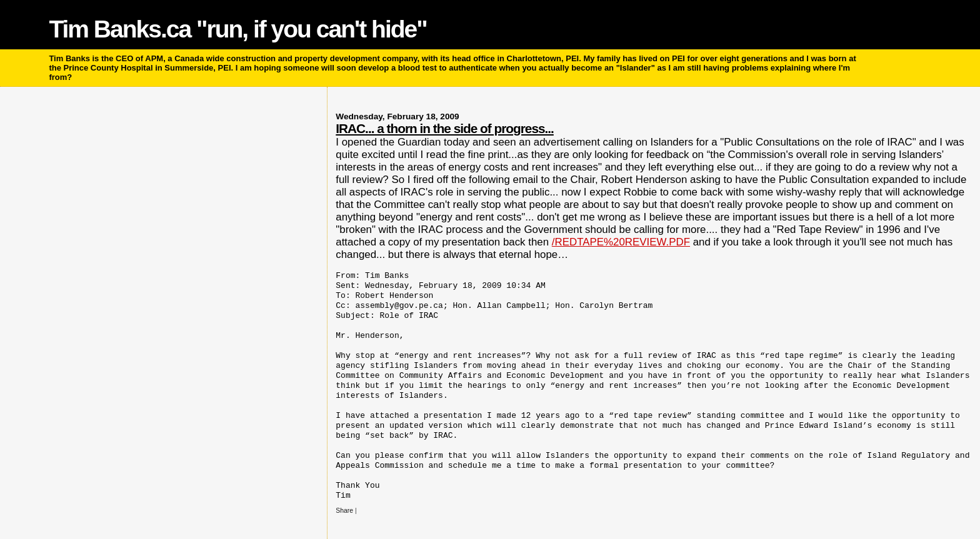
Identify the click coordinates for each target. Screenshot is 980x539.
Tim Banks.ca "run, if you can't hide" (237, 29)
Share (344, 511)
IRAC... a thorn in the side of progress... (445, 128)
